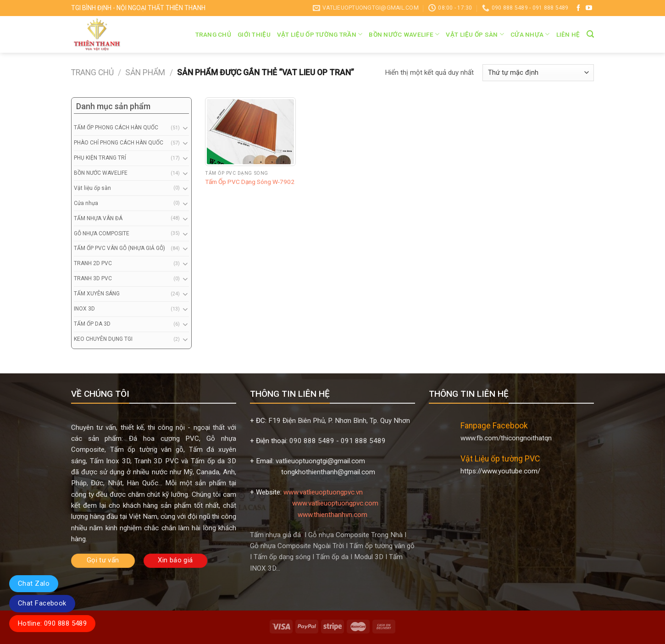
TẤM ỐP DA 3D (92, 324)
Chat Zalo (34, 583)
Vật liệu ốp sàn (475, 34)
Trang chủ (213, 34)
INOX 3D (84, 309)
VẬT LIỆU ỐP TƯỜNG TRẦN (320, 34)
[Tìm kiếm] (590, 34)
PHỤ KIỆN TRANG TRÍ (100, 158)
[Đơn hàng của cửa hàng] (538, 73)
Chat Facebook (42, 603)
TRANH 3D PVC (93, 278)
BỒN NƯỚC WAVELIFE (404, 34)
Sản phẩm (145, 72)
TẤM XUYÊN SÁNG (97, 294)
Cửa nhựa (530, 34)
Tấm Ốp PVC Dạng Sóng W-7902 (250, 182)
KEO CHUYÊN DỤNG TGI (103, 339)
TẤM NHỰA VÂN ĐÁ (98, 218)
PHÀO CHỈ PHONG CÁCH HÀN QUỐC (119, 143)
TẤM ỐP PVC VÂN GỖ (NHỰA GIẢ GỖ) (119, 248)
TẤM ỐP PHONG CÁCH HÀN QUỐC (116, 128)
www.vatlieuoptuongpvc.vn (323, 492)
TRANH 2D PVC (93, 263)
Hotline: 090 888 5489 (52, 623)
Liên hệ (568, 34)
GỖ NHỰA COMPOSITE (102, 233)
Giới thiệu (254, 34)
